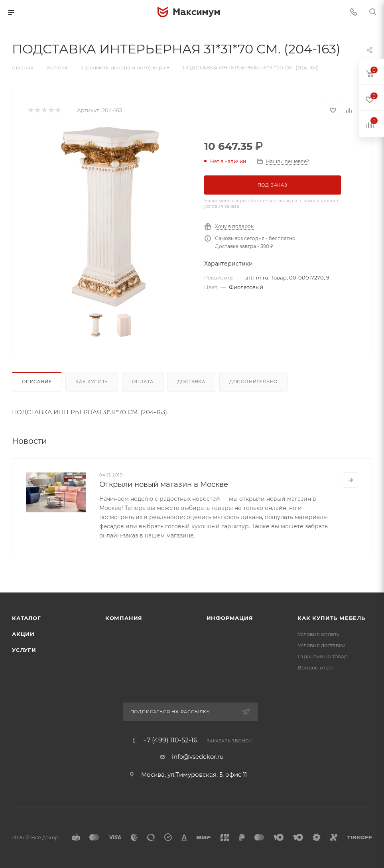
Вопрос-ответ (316, 667)
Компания (124, 618)
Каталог (27, 618)
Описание (37, 382)
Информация (230, 618)
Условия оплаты (319, 634)
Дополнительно (253, 382)
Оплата (143, 382)
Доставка (191, 382)
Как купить (92, 382)
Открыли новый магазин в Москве (164, 484)
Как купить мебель (331, 618)
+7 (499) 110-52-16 (170, 740)
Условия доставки (322, 645)
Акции (23, 634)
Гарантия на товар (323, 656)
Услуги (24, 650)
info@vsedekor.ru (198, 757)
